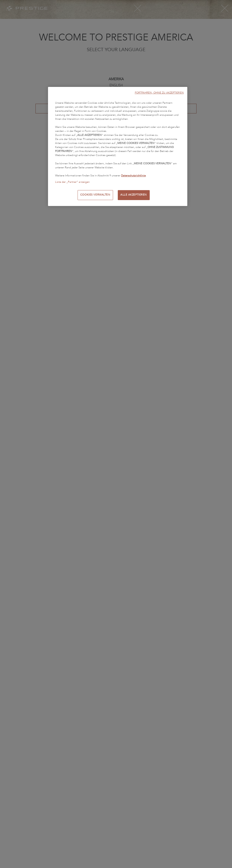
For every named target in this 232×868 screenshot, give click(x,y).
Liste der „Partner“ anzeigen (72, 182)
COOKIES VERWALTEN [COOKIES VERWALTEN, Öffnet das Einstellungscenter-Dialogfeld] (95, 195)
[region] (118, 146)
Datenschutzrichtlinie (133, 176)
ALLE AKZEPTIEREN (134, 195)
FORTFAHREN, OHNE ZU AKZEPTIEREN (159, 93)
